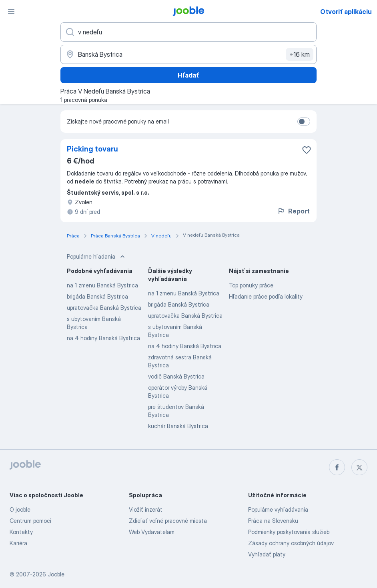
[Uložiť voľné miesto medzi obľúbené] (307, 150)
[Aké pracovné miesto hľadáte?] (188, 32)
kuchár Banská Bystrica (178, 426)
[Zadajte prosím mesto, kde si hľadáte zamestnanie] (188, 54)
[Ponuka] (11, 11)
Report (293, 211)
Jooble (56, 574)
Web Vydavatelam (152, 532)
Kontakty (21, 532)
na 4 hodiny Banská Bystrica (103, 338)
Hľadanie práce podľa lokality (266, 296)
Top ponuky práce (251, 285)
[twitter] (359, 467)
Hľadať (188, 75)
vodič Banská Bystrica (176, 376)
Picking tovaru (92, 149)
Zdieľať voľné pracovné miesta (168, 521)
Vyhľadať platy (267, 554)
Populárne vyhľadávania (278, 509)
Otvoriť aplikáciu (346, 12)
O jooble (20, 509)
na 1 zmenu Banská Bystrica (102, 285)
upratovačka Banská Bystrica (104, 308)
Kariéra (18, 543)
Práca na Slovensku (273, 521)
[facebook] (337, 467)
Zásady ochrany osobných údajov (291, 543)
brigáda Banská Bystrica (97, 296)
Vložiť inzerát (146, 509)
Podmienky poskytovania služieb (289, 532)
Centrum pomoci (30, 521)
